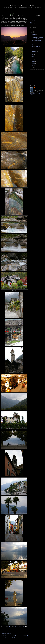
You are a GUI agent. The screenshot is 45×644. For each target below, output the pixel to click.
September (34, 51)
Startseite (15, 635)
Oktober (34, 36)
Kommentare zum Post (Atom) (11, 638)
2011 (32, 29)
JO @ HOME (32, 24)
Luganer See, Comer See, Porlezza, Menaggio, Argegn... (37, 42)
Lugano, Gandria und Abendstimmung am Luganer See (38, 48)
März (33, 60)
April (33, 58)
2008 (32, 65)
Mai (33, 56)
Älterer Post (26, 635)
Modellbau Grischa (33, 21)
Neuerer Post (3, 635)
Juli (33, 53)
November (34, 34)
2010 (32, 31)
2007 (32, 67)
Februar (34, 62)
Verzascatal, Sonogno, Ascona (38, 45)
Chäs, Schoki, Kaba (23, 5)
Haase (31, 22)
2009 (32, 33)
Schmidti (37, 87)
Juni (33, 55)
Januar (34, 63)
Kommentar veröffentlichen (6, 633)
